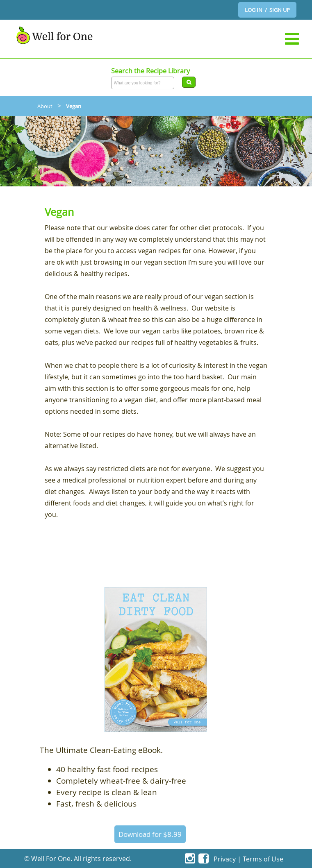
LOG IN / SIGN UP (267, 10)
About (45, 106)
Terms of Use (263, 859)
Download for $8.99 (150, 834)
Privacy (225, 859)
